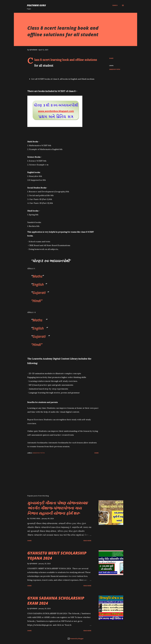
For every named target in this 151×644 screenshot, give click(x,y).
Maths (37, 276)
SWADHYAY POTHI (115, 69)
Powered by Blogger (75, 639)
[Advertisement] (60, 471)
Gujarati (39, 293)
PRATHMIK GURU (36, 5)
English (38, 284)
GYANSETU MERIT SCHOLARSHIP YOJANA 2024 (57, 556)
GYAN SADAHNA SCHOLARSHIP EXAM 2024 (56, 601)
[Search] (115, 5)
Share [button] (111, 58)
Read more (87, 541)
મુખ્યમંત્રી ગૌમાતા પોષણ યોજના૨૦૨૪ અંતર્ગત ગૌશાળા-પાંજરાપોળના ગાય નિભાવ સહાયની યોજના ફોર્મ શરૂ (57, 508)
